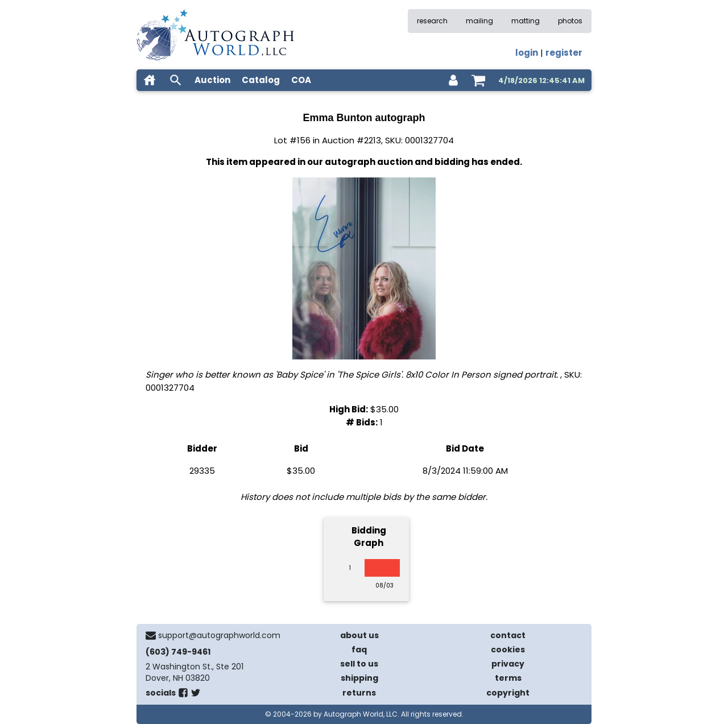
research (432, 21)
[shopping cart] (478, 80)
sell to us (359, 664)
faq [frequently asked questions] (359, 649)
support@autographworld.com (219, 635)
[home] (150, 80)
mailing (479, 21)
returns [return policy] (359, 693)
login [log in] (527, 53)
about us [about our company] (359, 635)
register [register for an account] (564, 53)
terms (508, 678)
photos (570, 21)
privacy (508, 664)
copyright (508, 693)
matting (526, 21)
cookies (508, 649)
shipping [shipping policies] (359, 678)
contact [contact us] (508, 635)
